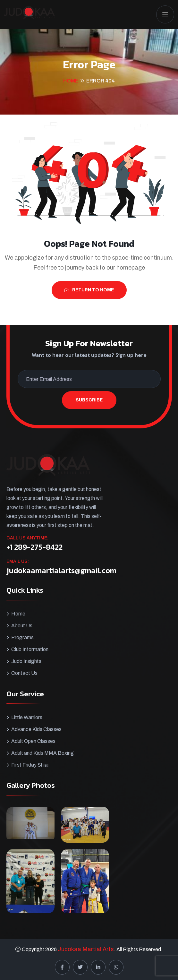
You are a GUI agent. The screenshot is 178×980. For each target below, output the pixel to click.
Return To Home (89, 290)
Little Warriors (27, 717)
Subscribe (89, 400)
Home (71, 81)
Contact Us (24, 673)
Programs (22, 637)
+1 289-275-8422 (34, 547)
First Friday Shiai (30, 765)
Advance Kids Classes (36, 729)
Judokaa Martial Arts (86, 949)
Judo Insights (26, 661)
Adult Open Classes (33, 741)
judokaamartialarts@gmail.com (61, 571)
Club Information (30, 649)
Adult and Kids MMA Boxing (42, 753)
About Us (22, 626)
